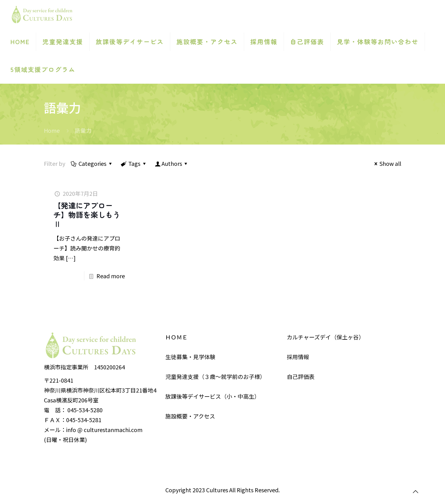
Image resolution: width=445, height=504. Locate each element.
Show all (386, 163)
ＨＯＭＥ (176, 337)
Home (52, 130)
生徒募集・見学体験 (190, 357)
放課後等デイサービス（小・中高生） (213, 396)
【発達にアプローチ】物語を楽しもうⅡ (87, 214)
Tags (134, 163)
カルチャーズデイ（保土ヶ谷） (326, 337)
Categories (92, 163)
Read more (111, 276)
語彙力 (83, 130)
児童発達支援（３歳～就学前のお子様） (215, 376)
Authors (172, 163)
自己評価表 (301, 376)
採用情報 (298, 357)
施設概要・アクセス (190, 416)
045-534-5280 (85, 410)
